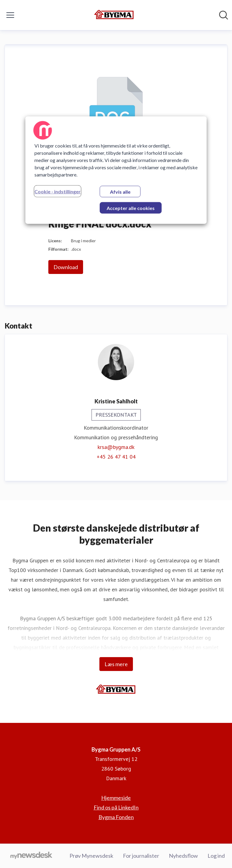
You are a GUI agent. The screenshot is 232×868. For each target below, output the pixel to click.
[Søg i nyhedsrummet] (224, 15)
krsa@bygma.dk (116, 447)
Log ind (216, 856)
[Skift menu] (10, 15)
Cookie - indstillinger (58, 191)
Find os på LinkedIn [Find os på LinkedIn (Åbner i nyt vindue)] (116, 807)
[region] (116, 170)
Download (66, 267)
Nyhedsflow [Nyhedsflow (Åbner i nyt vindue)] (183, 856)
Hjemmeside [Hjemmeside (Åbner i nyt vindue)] (116, 798)
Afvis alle (120, 191)
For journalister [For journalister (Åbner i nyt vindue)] (141, 856)
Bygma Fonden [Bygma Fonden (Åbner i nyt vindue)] (116, 817)
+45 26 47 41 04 (116, 457)
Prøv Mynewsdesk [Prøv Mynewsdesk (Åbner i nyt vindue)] (91, 856)
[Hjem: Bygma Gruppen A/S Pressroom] (114, 15)
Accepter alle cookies (131, 208)
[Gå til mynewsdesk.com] (31, 856)
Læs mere (116, 664)
